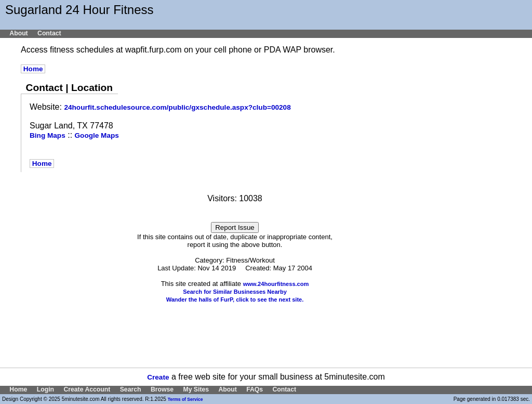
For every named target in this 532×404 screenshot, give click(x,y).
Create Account (87, 389)
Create (158, 377)
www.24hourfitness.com (276, 284)
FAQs (255, 389)
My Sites (196, 389)
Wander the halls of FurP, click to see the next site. (235, 299)
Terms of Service (185, 399)
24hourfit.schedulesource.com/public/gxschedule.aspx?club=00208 (177, 107)
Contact (49, 33)
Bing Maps (48, 135)
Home (33, 69)
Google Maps (97, 135)
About (18, 33)
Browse (162, 389)
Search (131, 389)
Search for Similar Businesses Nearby (235, 292)
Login (45, 389)
